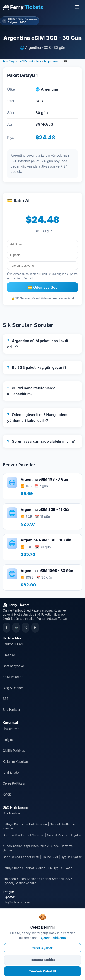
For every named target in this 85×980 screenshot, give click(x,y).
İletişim (8, 740)
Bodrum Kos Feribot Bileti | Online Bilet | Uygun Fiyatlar (42, 857)
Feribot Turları (13, 644)
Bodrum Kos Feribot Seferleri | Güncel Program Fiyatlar (42, 835)
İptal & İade (11, 773)
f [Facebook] (7, 628)
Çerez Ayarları (43, 948)
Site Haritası (11, 710)
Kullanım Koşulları (15, 762)
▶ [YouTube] (35, 628)
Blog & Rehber (13, 688)
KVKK (7, 794)
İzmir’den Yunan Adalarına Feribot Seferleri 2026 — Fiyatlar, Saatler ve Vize (40, 881)
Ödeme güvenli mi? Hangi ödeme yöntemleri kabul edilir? (38, 418)
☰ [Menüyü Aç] (77, 7)
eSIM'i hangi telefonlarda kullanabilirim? (31, 391)
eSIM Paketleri (30, 61)
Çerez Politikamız (54, 938)
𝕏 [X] (26, 628)
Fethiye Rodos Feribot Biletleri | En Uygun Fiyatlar (38, 868)
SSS (6, 699)
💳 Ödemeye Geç (42, 287)
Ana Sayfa (10, 61)
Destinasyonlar (13, 666)
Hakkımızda (11, 729)
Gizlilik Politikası (14, 751)
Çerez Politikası (14, 783)
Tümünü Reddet (43, 960)
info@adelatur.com (16, 902)
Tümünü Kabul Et (42, 971)
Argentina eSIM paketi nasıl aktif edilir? (38, 344)
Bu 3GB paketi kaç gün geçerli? (37, 367)
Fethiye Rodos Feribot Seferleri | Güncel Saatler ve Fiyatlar (39, 826)
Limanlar (9, 655)
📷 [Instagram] (16, 628)
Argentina (51, 61)
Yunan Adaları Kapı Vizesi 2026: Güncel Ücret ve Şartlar (38, 848)
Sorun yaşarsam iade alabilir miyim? (41, 441)
